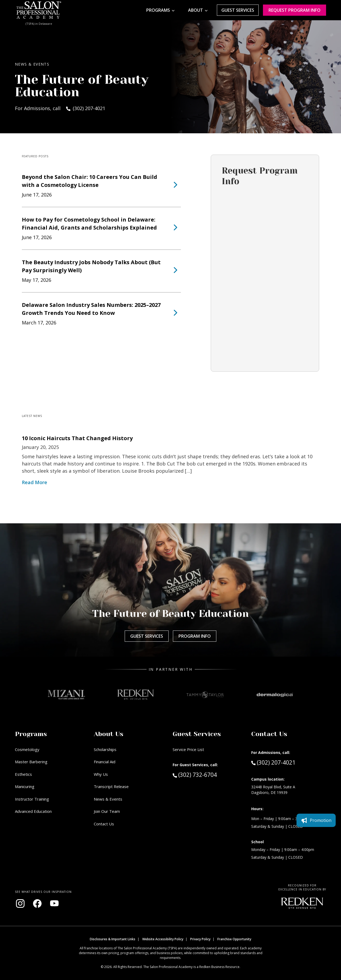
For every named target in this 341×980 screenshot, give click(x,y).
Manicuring (25, 786)
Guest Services (238, 10)
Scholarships (105, 749)
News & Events (108, 799)
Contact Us (104, 824)
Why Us (101, 774)
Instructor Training (32, 799)
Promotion (316, 820)
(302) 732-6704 (205, 774)
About (196, 10)
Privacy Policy (200, 939)
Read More (34, 482)
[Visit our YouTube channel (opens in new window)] (54, 903)
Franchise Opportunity (234, 939)
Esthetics (23, 774)
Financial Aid (105, 762)
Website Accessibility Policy (163, 939)
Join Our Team (107, 811)
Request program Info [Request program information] (295, 10)
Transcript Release (111, 786)
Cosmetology (27, 749)
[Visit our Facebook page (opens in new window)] (37, 903)
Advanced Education (33, 811)
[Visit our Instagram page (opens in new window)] (20, 903)
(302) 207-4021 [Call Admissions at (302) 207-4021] (273, 762)
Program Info (195, 636)
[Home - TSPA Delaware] (39, 10)
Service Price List (188, 749)
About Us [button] (109, 734)
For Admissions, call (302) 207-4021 (60, 108)
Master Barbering (31, 762)
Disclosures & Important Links (113, 939)
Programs (158, 10)
